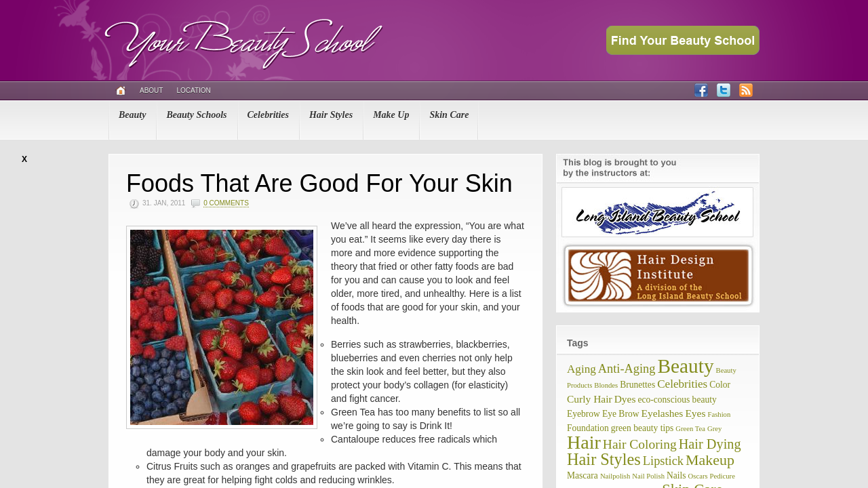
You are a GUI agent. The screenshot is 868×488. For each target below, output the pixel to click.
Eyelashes (662, 413)
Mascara (583, 475)
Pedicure (723, 476)
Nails (676, 475)
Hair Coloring (640, 444)
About (151, 90)
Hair (584, 442)
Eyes (695, 413)
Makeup (710, 460)
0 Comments (226, 203)
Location (193, 90)
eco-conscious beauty (677, 400)
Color (720, 385)
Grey (714, 429)
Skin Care (449, 115)
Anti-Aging (627, 369)
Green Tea (690, 429)
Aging (581, 369)
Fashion (719, 414)
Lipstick (663, 461)
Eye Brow (621, 414)
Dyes (625, 399)
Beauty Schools (196, 115)
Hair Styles (331, 115)
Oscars (698, 476)
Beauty (132, 115)
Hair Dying (710, 444)
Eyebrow (584, 414)
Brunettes (637, 385)
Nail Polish (648, 476)
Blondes (606, 385)
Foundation (588, 428)
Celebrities (268, 115)
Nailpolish (615, 476)
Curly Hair (590, 399)
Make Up (391, 115)
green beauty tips (643, 428)
